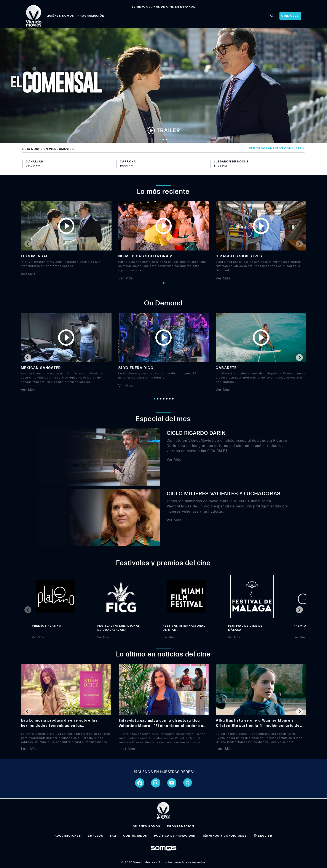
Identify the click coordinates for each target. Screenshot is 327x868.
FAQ (113, 836)
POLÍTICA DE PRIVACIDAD (175, 836)
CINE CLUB (290, 16)
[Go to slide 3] (167, 140)
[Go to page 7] (173, 399)
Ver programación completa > (277, 148)
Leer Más (30, 749)
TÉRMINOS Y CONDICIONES (225, 836)
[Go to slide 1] (161, 140)
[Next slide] (299, 244)
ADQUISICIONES (68, 836)
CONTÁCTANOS (135, 836)
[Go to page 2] (158, 399)
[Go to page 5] (167, 399)
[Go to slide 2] (164, 140)
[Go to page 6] (170, 399)
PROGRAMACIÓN (91, 16)
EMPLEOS (96, 836)
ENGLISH (263, 836)
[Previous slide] (28, 244)
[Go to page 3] (161, 399)
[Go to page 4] (164, 399)
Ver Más (28, 274)
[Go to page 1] (164, 283)
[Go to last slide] (28, 358)
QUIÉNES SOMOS (60, 16)
